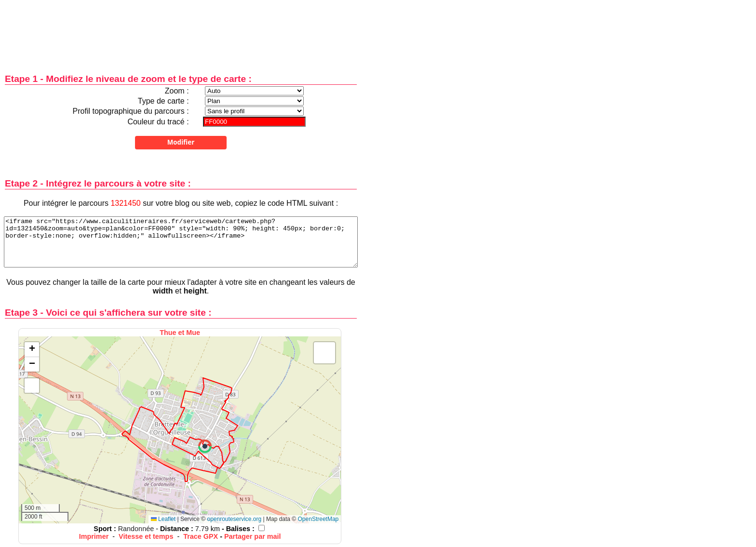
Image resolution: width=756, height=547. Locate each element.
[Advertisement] (181, 30)
